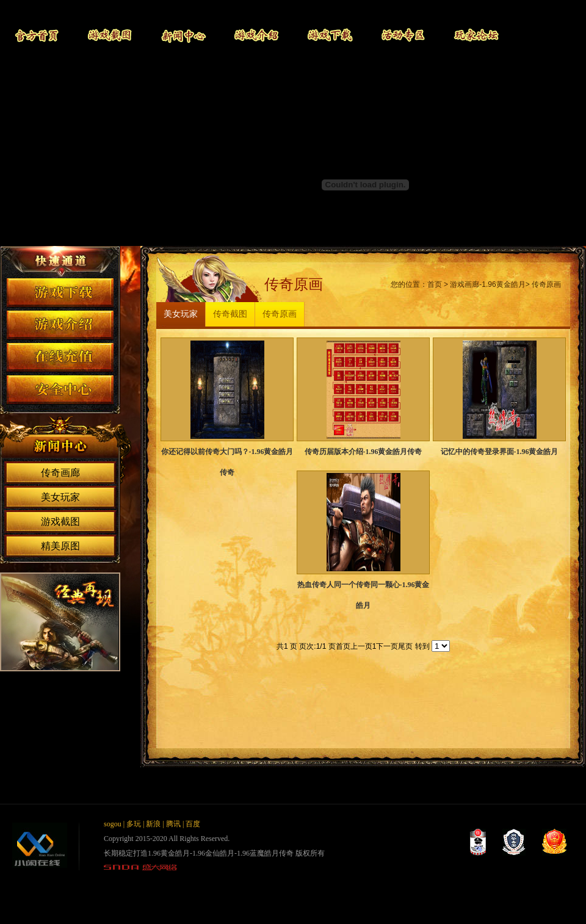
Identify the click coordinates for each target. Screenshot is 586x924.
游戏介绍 (256, 35)
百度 (193, 824)
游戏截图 (110, 35)
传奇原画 (546, 284)
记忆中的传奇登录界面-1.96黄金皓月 (500, 452)
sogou (113, 824)
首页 (435, 284)
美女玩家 (60, 497)
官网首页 (37, 35)
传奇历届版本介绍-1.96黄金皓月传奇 (364, 452)
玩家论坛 (476, 35)
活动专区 (403, 35)
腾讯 (173, 824)
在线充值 (60, 358)
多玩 (134, 824)
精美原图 (60, 546)
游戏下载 (330, 35)
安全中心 (60, 390)
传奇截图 (230, 314)
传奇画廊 (60, 473)
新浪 (153, 824)
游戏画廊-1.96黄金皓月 (487, 284)
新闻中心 (183, 35)
